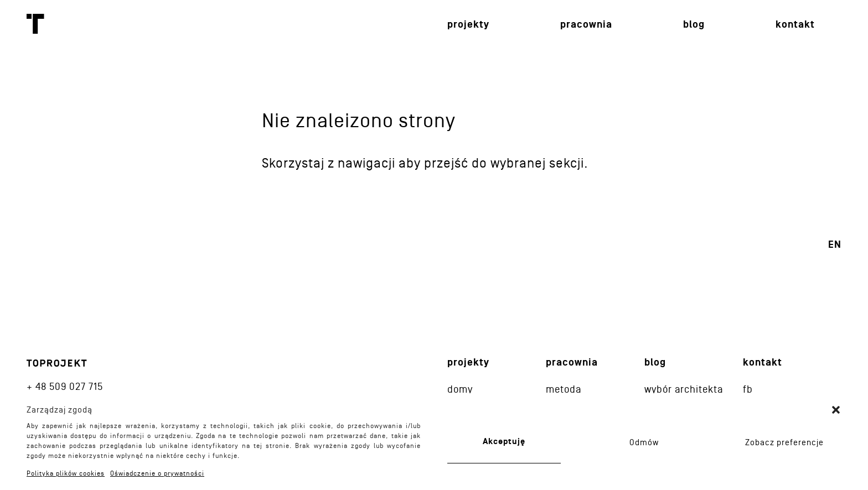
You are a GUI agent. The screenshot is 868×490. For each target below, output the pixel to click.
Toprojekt (35, 24)
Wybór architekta (684, 389)
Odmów (644, 442)
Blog (694, 25)
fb (748, 389)
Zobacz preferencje (784, 442)
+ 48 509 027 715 (65, 386)
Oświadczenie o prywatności (157, 473)
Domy (460, 389)
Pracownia (586, 25)
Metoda (564, 389)
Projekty (468, 25)
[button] (836, 410)
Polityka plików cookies (66, 473)
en (835, 245)
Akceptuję (504, 442)
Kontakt (795, 25)
